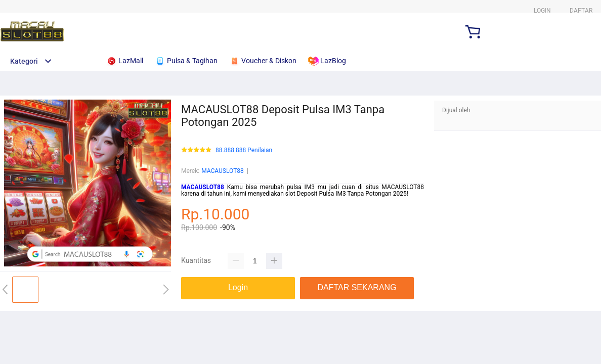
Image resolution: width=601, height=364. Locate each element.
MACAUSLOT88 (223, 171)
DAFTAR (581, 11)
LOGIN (542, 11)
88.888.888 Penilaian (244, 150)
